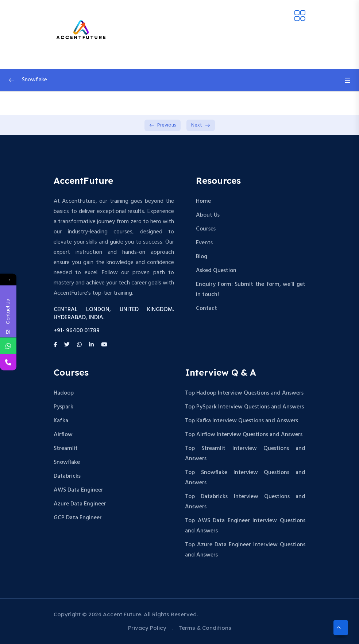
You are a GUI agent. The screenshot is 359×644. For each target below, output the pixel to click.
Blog (202, 257)
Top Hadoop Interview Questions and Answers (244, 393)
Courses (206, 229)
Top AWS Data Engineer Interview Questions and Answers (245, 526)
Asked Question (216, 271)
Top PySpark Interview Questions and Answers (244, 407)
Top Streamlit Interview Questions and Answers (245, 454)
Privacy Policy (147, 628)
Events (204, 243)
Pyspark (63, 407)
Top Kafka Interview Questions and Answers (242, 421)
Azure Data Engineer (80, 504)
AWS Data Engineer (78, 490)
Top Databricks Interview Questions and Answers (245, 502)
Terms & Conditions (205, 628)
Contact (206, 309)
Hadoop (64, 393)
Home (203, 201)
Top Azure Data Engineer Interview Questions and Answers (245, 550)
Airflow (63, 435)
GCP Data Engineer (78, 518)
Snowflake (67, 462)
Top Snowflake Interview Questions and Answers (245, 478)
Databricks (67, 476)
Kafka (61, 421)
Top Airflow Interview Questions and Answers (244, 435)
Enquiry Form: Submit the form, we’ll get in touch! (251, 290)
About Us (208, 215)
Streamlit (66, 449)
